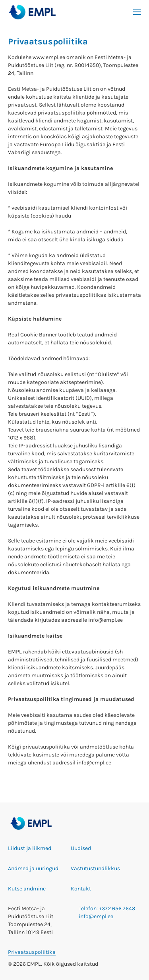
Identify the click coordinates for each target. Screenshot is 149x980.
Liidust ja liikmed (30, 848)
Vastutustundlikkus (95, 868)
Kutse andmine (27, 889)
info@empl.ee (96, 916)
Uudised (81, 848)
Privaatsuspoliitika (32, 952)
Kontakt (81, 889)
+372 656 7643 (117, 908)
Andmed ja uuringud (33, 868)
